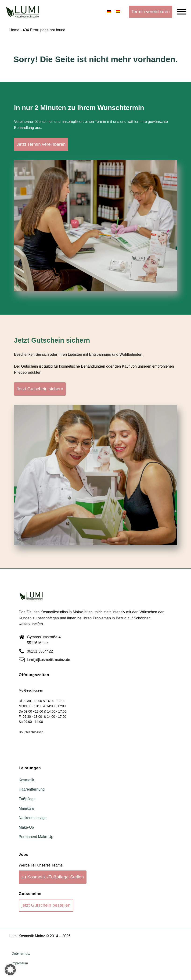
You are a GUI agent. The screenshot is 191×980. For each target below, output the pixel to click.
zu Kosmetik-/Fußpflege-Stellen (53, 877)
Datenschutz (21, 953)
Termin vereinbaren (151, 12)
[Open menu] (182, 12)
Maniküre (26, 808)
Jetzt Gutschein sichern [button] (40, 389)
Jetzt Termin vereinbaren (41, 144)
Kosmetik (26, 780)
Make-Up (26, 827)
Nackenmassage (33, 818)
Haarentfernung (32, 789)
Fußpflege (27, 799)
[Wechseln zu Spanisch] (118, 12)
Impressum (20, 963)
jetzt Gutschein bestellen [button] (46, 905)
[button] (10, 970)
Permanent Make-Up (36, 837)
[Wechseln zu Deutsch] (109, 12)
